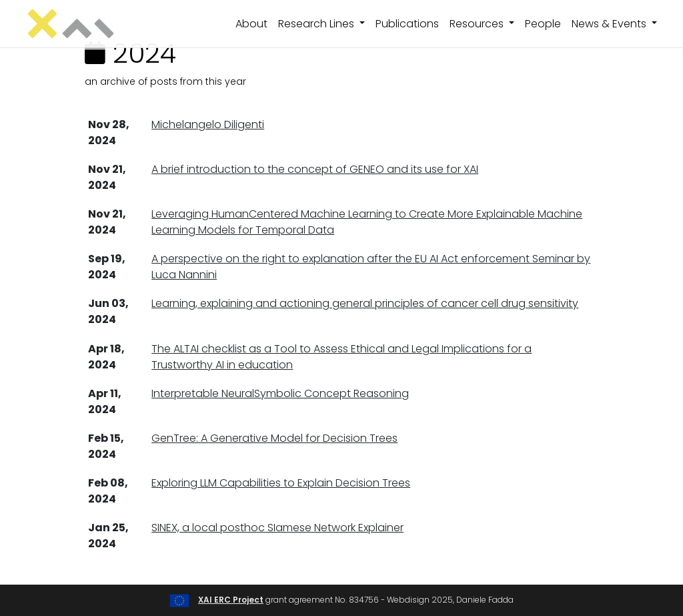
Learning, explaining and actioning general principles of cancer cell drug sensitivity (365, 303)
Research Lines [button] (317, 24)
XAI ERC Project (231, 600)
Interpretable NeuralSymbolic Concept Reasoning (280, 393)
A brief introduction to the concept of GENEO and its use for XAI (315, 169)
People (543, 24)
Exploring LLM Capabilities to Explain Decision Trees (281, 483)
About (251, 24)
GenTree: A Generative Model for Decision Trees (274, 438)
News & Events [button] (610, 24)
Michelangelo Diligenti (208, 124)
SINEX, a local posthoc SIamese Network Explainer (277, 528)
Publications (407, 24)
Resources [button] (478, 24)
